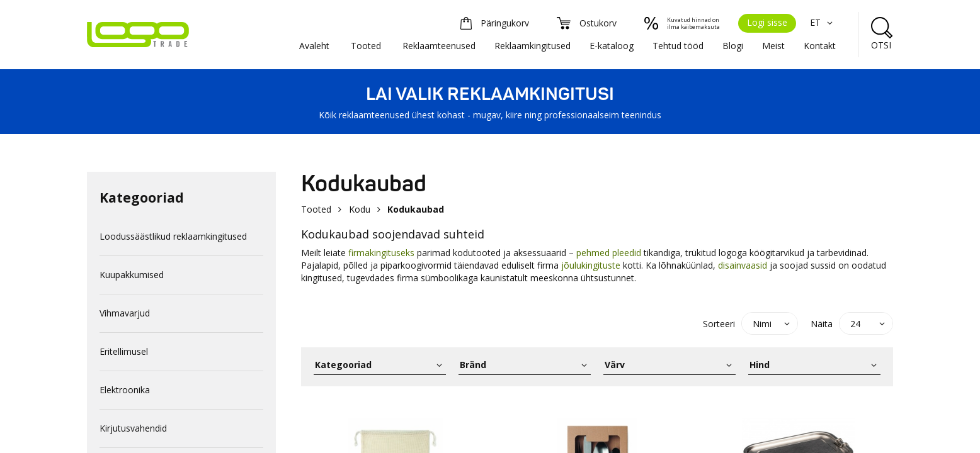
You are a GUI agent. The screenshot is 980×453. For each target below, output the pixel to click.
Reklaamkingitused (533, 46)
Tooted (366, 46)
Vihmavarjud (125, 313)
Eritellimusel (124, 351)
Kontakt (820, 46)
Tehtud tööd (678, 46)
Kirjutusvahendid (133, 428)
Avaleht (314, 46)
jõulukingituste (590, 265)
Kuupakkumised (132, 275)
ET (823, 22)
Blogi (733, 46)
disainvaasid (743, 265)
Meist (773, 46)
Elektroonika (125, 390)
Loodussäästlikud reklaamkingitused (173, 236)
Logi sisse (767, 22)
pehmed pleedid (609, 253)
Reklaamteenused (439, 46)
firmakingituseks (381, 253)
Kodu (360, 209)
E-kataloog (612, 46)
